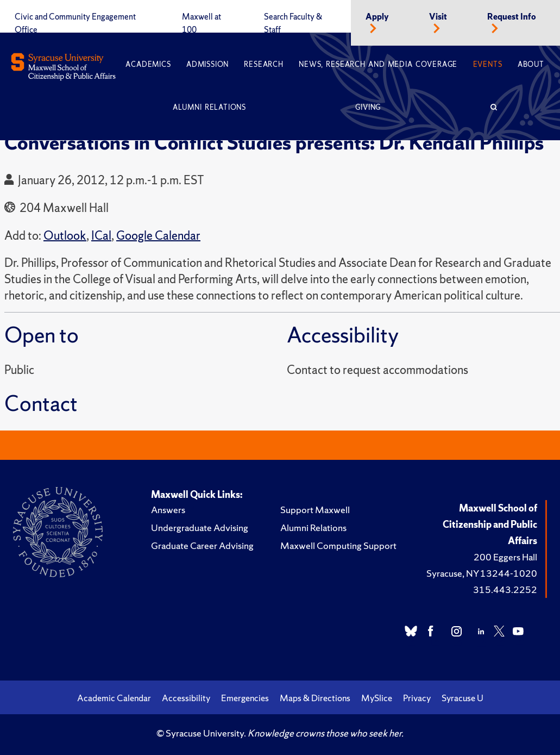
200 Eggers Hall (505, 557)
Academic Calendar (114, 698)
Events (488, 64)
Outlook (65, 236)
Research (263, 64)
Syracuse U (463, 698)
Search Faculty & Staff (293, 23)
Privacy (417, 698)
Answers (168, 510)
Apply (377, 17)
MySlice (377, 698)
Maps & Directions (315, 698)
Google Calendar (158, 236)
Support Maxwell (315, 510)
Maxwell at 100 (202, 23)
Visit (438, 17)
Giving (368, 107)
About (531, 64)
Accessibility (186, 698)
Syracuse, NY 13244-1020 (482, 573)
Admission (207, 64)
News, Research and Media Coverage (378, 64)
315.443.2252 (505, 589)
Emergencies (245, 698)
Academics (148, 64)
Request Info (512, 17)
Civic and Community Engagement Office (75, 23)
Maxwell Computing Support (338, 545)
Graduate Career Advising (202, 545)
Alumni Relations (209, 107)
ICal (101, 236)
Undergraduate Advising (200, 528)
